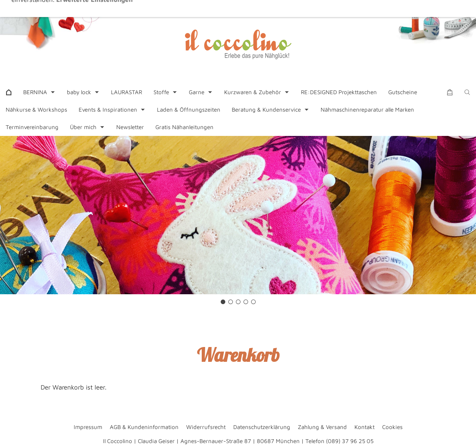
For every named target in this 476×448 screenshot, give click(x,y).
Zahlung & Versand (322, 427)
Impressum (88, 427)
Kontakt (365, 427)
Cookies (392, 427)
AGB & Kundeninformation (144, 427)
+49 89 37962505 (178, 9)
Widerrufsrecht (206, 427)
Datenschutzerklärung (262, 427)
